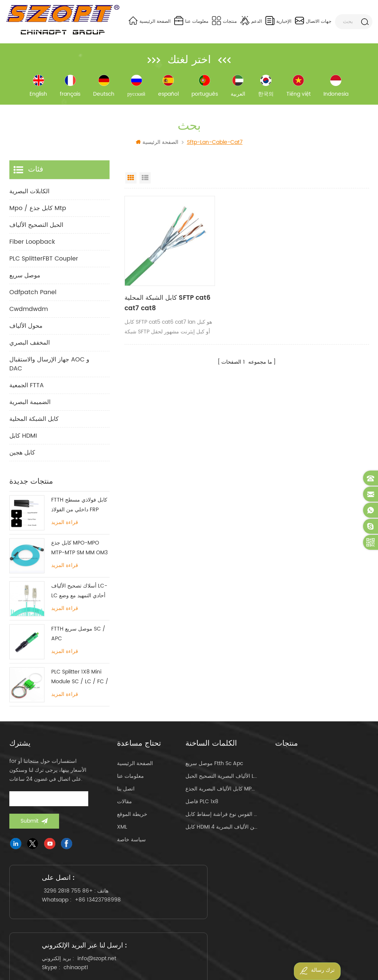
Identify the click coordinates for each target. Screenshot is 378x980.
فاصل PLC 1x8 (202, 804)
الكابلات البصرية (29, 194)
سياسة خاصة (131, 842)
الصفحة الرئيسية (150, 21)
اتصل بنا (126, 791)
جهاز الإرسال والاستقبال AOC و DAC (49, 367)
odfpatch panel (33, 295)
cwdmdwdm (29, 312)
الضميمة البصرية (30, 405)
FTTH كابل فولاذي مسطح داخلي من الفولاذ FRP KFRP (79, 508)
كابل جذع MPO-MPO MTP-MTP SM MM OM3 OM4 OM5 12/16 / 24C (79, 551)
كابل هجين (22, 455)
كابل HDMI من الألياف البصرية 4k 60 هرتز (221, 830)
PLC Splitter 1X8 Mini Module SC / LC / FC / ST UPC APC (80, 680)
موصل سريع (25, 278)
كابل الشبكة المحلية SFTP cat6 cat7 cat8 (157, 292)
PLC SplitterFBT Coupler (44, 261)
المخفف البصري (30, 345)
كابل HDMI (23, 438)
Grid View (131, 181)
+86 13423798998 (69, 924)
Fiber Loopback (32, 244)
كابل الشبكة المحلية (34, 422)
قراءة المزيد (65, 525)
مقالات (125, 804)
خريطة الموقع (132, 817)
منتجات (224, 21)
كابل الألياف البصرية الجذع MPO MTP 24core (221, 791)
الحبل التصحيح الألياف (36, 228)
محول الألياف (26, 329)
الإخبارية (278, 21)
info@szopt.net (190, 918)
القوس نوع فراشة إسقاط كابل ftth (221, 817)
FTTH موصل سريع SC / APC (78, 636)
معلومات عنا (191, 21)
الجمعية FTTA (27, 388)
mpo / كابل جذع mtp (38, 211)
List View (145, 181)
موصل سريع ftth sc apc (214, 766)
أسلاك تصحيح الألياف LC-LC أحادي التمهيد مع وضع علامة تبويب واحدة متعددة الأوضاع (79, 594)
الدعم (251, 21)
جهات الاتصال (313, 21)
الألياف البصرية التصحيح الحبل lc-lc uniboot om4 (221, 779)
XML (122, 830)
